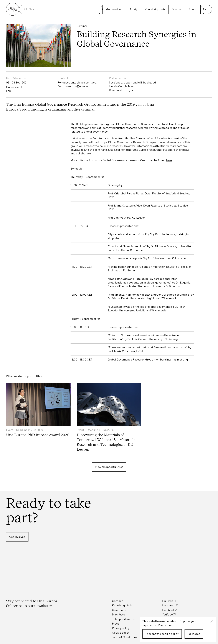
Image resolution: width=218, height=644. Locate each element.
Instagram (169, 606)
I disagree (194, 634)
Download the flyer (121, 90)
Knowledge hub (155, 10)
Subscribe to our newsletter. (29, 606)
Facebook (168, 610)
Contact (117, 601)
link (8, 91)
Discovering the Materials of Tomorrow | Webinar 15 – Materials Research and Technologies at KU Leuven (106, 442)
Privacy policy (121, 628)
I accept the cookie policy (162, 634)
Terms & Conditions (125, 637)
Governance (120, 610)
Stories (177, 10)
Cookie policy (121, 633)
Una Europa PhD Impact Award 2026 (38, 435)
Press (116, 624)
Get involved (114, 10)
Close (212, 621)
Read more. (165, 625)
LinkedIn (168, 601)
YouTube (167, 615)
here (169, 160)
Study (134, 10)
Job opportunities (124, 619)
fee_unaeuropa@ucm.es (73, 86)
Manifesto (119, 615)
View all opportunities (109, 467)
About (193, 10)
